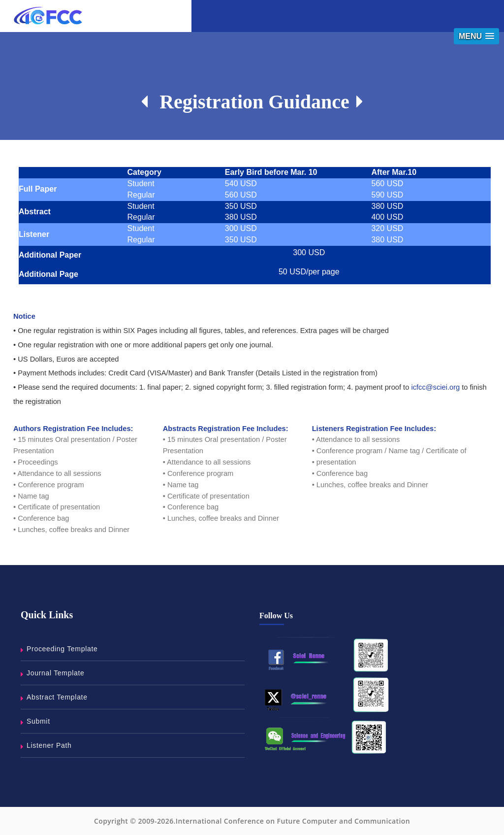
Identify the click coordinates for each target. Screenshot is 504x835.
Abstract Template (57, 697)
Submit (38, 721)
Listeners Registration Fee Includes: (374, 429)
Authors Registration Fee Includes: (73, 429)
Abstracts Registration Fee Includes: (226, 429)
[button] (476, 36)
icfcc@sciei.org (435, 387)
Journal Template (56, 673)
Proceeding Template (62, 649)
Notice (24, 316)
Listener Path (49, 745)
